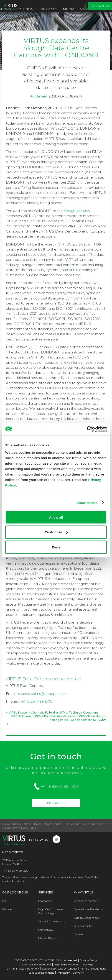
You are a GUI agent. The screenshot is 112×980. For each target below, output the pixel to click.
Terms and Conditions (93, 969)
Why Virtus (84, 892)
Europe (7, 909)
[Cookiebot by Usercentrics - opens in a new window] (87, 429)
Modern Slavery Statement (35, 965)
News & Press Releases (38, 824)
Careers (79, 934)
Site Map (88, 965)
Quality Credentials (86, 918)
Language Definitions (41, 973)
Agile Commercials (86, 901)
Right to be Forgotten (67, 965)
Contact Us (100, 6)
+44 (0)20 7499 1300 (36, 701)
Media (69, 9)
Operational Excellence (89, 909)
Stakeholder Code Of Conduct (60, 969)
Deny (56, 547)
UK (4, 901)
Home (6, 824)
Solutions (26, 9)
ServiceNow (46, 930)
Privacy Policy (88, 961)
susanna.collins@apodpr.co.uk (42, 694)
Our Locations (15, 892)
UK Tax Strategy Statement (23, 969)
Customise (56, 532)
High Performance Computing (50, 911)
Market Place (47, 938)
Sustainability (83, 926)
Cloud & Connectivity (52, 921)
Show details (87, 503)
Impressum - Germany (70, 973)
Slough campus (77, 211)
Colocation (45, 901)
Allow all (56, 517)
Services (49, 9)
